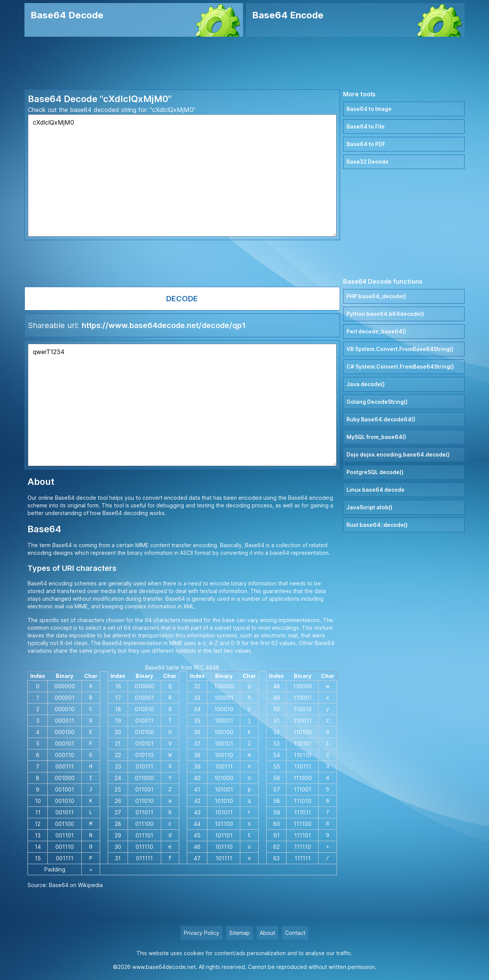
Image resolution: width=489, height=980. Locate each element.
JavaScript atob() (369, 507)
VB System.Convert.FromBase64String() (400, 349)
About (267, 933)
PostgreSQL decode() (375, 472)
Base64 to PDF (366, 144)
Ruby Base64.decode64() (381, 419)
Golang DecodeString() (377, 402)
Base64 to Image (369, 109)
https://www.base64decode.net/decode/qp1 (164, 325)
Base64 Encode (288, 15)
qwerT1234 (182, 405)
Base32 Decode (368, 162)
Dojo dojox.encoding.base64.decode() (398, 454)
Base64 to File (366, 126)
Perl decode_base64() (376, 331)
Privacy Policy (202, 933)
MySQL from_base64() (376, 437)
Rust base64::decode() (377, 525)
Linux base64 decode (376, 490)
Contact (295, 933)
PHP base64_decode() (376, 296)
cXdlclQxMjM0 (182, 176)
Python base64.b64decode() (385, 314)
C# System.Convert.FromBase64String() (400, 366)
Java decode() (366, 384)
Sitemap (240, 933)
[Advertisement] (244, 63)
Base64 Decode (67, 15)
